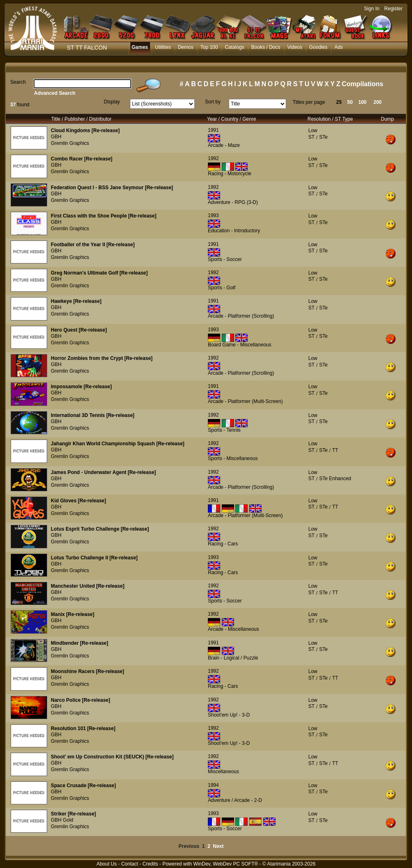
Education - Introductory (234, 231)
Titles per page (309, 102)
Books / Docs (266, 47)
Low (313, 131)
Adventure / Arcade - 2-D (235, 800)
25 (339, 102)
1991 (213, 130)
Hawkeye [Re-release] (76, 301)
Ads (339, 47)
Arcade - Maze (224, 145)
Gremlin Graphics (70, 143)
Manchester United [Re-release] (88, 586)
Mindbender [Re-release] (80, 643)
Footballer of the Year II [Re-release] (93, 245)
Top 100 (209, 47)
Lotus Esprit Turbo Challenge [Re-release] (100, 529)
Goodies (318, 47)
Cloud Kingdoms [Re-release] (85, 131)
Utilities (163, 47)
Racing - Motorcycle (230, 174)
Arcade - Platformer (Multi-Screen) (245, 401)
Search (18, 82)
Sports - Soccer (225, 259)
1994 (213, 785)
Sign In (372, 9)
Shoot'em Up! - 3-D (229, 715)
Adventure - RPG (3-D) (233, 202)
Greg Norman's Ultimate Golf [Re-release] (99, 273)
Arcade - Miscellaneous (233, 629)
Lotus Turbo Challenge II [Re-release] (94, 558)
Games (140, 47)
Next (219, 846)
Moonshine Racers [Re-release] (88, 671)
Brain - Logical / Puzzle (233, 658)
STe (323, 137)
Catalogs (234, 47)
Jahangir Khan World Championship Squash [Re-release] (118, 444)
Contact (129, 864)
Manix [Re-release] (73, 614)
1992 (213, 158)
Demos (186, 47)
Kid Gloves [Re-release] (79, 501)
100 (362, 102)
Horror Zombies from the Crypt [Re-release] (102, 358)
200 (378, 102)
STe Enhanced (335, 479)
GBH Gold (62, 820)
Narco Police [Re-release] (81, 700)
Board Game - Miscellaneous (240, 345)
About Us (106, 864)
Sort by (213, 102)
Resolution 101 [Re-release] (83, 728)
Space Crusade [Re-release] (83, 786)
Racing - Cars (223, 544)
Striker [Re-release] (73, 814)
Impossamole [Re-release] (81, 387)
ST (311, 137)
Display (112, 102)
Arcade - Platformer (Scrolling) (241, 316)
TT (335, 450)
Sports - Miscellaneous (233, 458)
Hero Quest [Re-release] (79, 330)
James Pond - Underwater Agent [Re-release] (103, 472)
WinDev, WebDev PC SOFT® (226, 864)
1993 (213, 215)
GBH (56, 137)
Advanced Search (55, 93)
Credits (150, 864)
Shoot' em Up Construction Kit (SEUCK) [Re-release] (112, 757)
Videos (295, 47)
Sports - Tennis (224, 430)
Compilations (363, 84)
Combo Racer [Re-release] (82, 159)
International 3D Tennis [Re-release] (93, 415)
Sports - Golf (222, 288)
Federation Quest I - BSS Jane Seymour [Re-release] (112, 188)
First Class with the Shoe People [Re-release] (104, 216)
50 (350, 102)
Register (393, 9)
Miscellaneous (223, 772)
